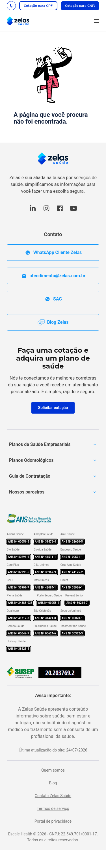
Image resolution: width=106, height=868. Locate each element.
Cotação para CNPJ (80, 6)
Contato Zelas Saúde (53, 796)
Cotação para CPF (38, 6)
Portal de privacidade (53, 821)
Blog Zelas (53, 322)
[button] (97, 21)
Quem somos (53, 770)
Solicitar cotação (53, 408)
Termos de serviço (53, 808)
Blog (53, 783)
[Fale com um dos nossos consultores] (11, 6)
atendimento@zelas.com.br (53, 276)
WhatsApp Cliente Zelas (53, 253)
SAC (53, 299)
